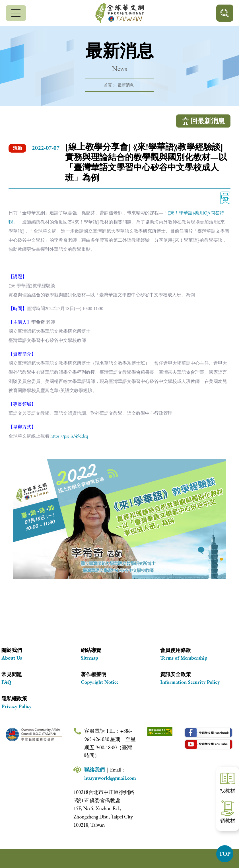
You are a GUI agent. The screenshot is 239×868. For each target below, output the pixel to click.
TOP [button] (225, 854)
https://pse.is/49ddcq (69, 436)
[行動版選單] (16, 13)
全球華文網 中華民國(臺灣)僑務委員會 (119, 13)
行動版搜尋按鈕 (225, 13)
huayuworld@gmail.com (110, 778)
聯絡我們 (94, 770)
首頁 (108, 85)
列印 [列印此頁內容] (225, 198)
